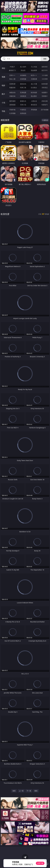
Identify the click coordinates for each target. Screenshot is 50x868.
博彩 (3, 68)
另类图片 (45, 96)
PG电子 (12, 67)
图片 (3, 94)
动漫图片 (45, 92)
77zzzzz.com (25, 53)
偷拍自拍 (23, 84)
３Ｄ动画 (45, 75)
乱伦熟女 (34, 88)
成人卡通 (34, 84)
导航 (3, 111)
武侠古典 (45, 101)
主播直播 (34, 79)
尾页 (36, 791)
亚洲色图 (23, 92)
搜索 (45, 59)
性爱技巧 (45, 105)
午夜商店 (23, 110)
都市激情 (12, 101)
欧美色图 (34, 92)
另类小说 (23, 105)
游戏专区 (45, 67)
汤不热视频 (45, 110)
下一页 (29, 791)
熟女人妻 (12, 79)
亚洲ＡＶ (12, 75)
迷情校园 (12, 105)
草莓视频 (34, 110)
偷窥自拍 (12, 92)
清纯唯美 (23, 96)
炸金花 (23, 70)
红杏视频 (12, 113)
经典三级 (23, 88)
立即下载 (40, 863)
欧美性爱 (45, 84)
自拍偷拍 (23, 75)
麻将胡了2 (12, 70)
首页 (14, 791)
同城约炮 (12, 110)
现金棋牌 (34, 70)
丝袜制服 (23, 79)
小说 (3, 103)
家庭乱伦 (23, 101)
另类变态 (45, 88)
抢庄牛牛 (45, 70)
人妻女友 (34, 101)
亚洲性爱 (12, 84)
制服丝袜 (12, 88)
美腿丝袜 (12, 96)
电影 (3, 85)
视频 (3, 77)
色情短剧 (23, 113)
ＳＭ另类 (45, 79)
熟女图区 (34, 96)
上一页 (21, 791)
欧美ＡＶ (34, 75)
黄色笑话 (34, 105)
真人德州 (23, 67)
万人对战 (34, 67)
